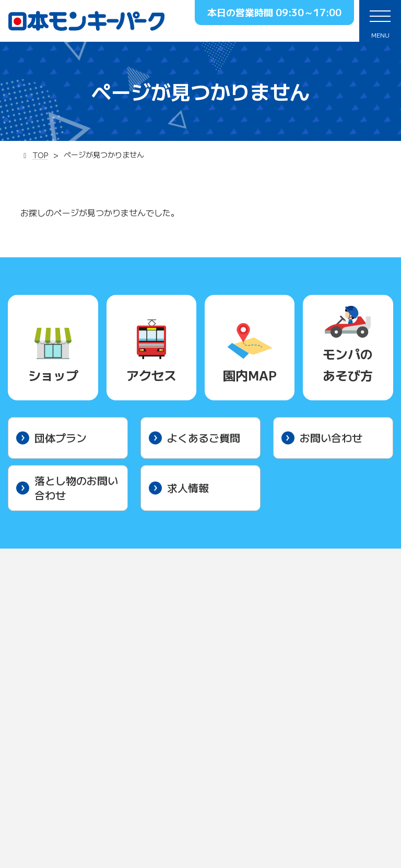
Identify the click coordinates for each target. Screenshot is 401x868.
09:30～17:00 (309, 12)
